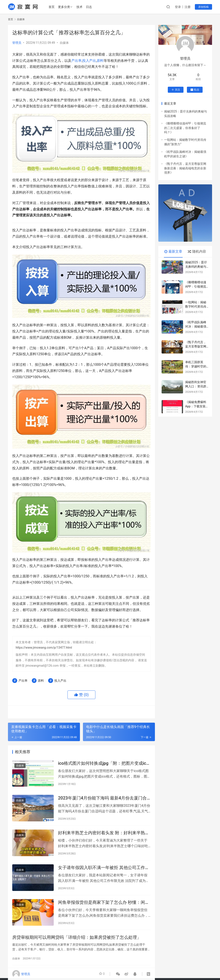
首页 (52, 7)
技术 (80, 7)
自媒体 (64, 43)
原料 (100, 61)
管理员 (17, 43)
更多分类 (64, 7)
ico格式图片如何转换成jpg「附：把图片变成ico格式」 (103, 764)
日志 (89, 7)
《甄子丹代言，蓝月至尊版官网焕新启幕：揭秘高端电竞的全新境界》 (185, 168)
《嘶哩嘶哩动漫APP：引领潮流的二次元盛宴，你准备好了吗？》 (185, 128)
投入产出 (89, 61)
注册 (188, 7)
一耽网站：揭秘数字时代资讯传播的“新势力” (196, 306)
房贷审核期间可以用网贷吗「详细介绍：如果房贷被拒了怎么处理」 (77, 941)
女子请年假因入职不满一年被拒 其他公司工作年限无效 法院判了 (104, 870)
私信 (195, 90)
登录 (178, 7)
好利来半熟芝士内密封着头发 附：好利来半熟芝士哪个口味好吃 (104, 835)
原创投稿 (203, 7)
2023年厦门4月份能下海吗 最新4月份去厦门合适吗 (102, 799)
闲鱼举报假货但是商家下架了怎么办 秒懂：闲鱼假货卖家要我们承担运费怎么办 (104, 905)
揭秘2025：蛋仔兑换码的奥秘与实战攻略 (196, 266)
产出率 (76, 61)
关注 (176, 90)
